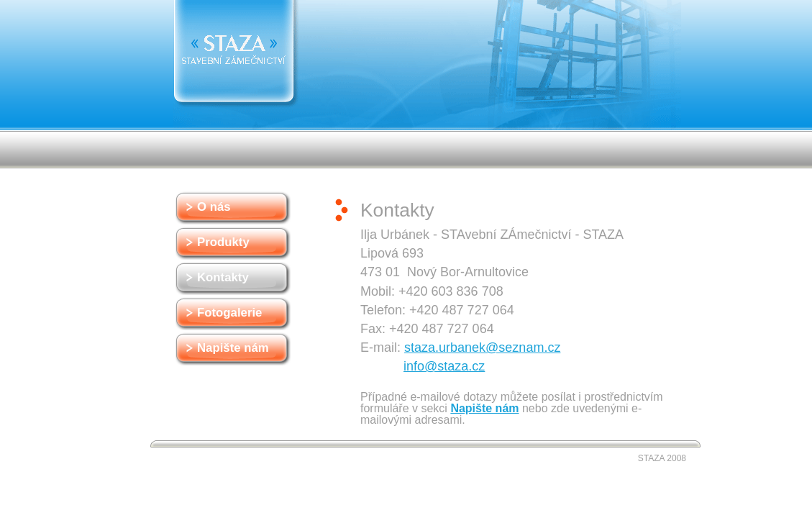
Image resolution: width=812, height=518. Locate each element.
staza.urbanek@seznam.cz (482, 347)
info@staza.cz (444, 366)
